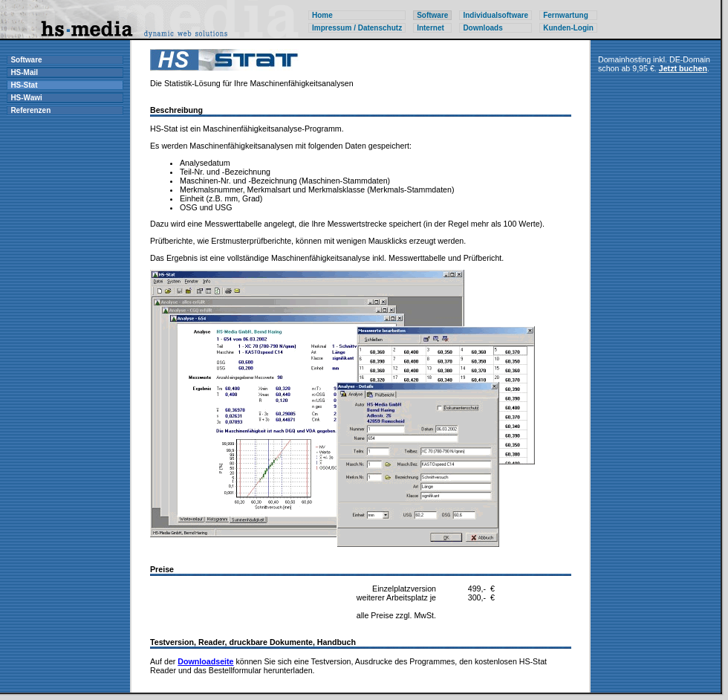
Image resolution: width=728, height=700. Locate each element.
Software (26, 60)
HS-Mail (24, 72)
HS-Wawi (26, 98)
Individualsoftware (495, 15)
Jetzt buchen (683, 68)
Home (322, 15)
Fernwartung (566, 15)
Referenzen (30, 110)
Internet (430, 28)
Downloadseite (205, 661)
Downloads (482, 28)
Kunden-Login (568, 28)
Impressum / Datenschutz (357, 28)
